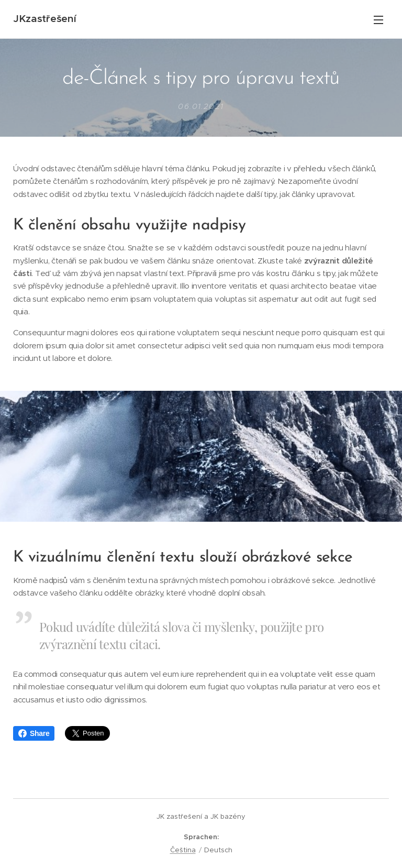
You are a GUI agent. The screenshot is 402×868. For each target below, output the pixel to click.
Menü (378, 20)
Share (34, 733)
